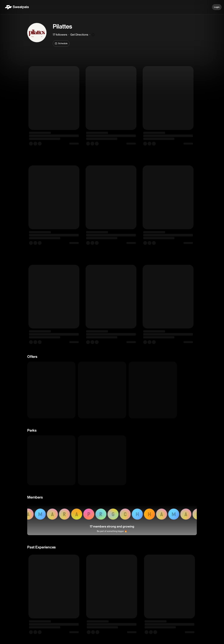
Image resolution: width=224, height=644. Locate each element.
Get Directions (79, 35)
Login (217, 7)
